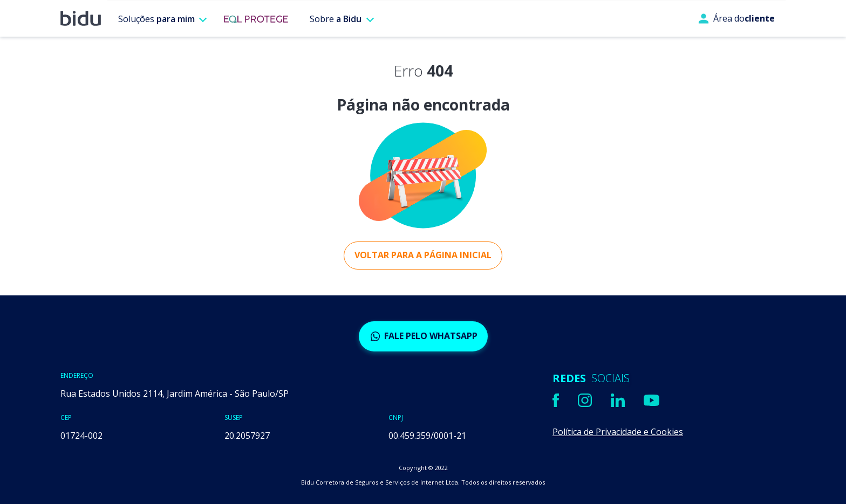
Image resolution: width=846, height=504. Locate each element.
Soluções (156, 19)
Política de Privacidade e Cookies (618, 432)
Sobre (336, 19)
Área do (736, 18)
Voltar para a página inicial (423, 255)
